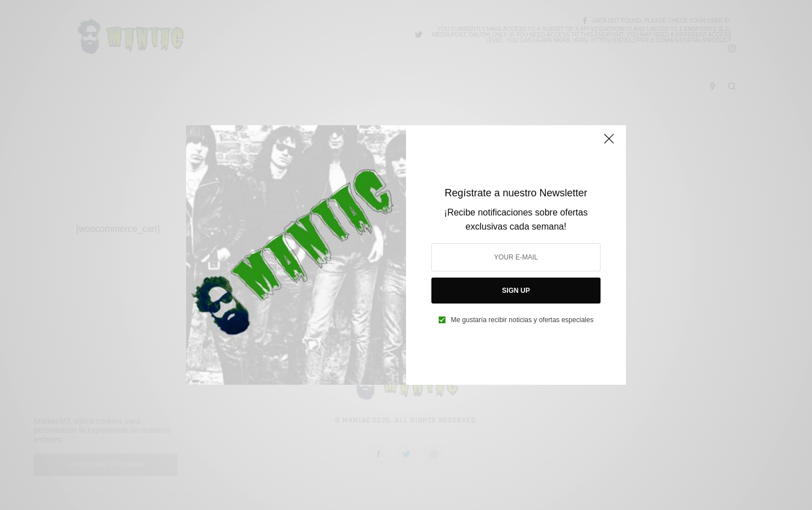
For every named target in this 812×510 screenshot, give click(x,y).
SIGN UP (516, 291)
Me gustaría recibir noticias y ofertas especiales (522, 320)
